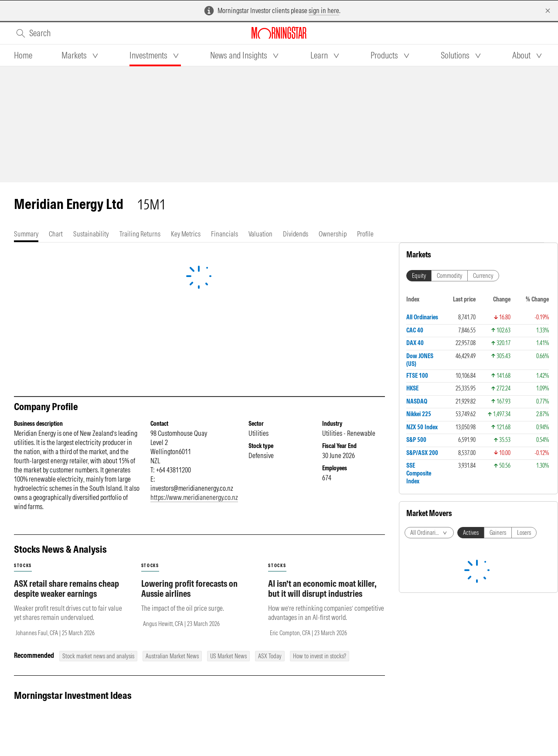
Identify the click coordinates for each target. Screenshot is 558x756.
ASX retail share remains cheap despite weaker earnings (66, 588)
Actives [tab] (471, 533)
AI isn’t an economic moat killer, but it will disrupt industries (322, 588)
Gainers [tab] (498, 533)
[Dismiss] (548, 11)
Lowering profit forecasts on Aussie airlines (189, 588)
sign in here (324, 10)
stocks (23, 566)
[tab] (23, 55)
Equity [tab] (419, 276)
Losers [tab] (524, 533)
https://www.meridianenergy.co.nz (194, 497)
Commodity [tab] (449, 276)
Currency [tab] (483, 276)
